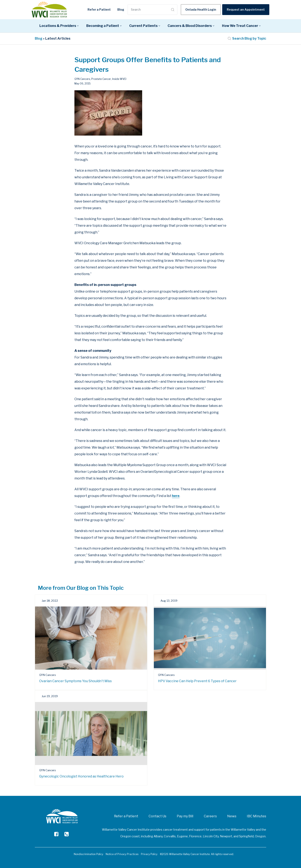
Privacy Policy (149, 854)
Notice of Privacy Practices (122, 854)
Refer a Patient (99, 9)
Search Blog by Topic (247, 38)
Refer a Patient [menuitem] (126, 816)
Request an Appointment (246, 9)
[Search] (149, 10)
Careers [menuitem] (210, 816)
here (176, 496)
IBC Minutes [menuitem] (256, 816)
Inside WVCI (119, 79)
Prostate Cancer (101, 79)
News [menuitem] (232, 816)
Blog (121, 9)
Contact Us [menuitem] (157, 816)
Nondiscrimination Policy (88, 854)
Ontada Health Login (201, 9)
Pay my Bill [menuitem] (185, 816)
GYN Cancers (82, 79)
